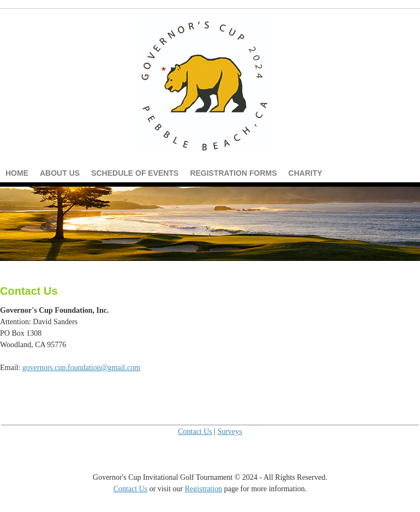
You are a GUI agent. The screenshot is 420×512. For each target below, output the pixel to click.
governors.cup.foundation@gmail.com (81, 368)
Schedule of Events (135, 173)
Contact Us (195, 431)
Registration (203, 489)
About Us (60, 173)
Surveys (230, 431)
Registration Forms (233, 173)
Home (17, 173)
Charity (305, 173)
